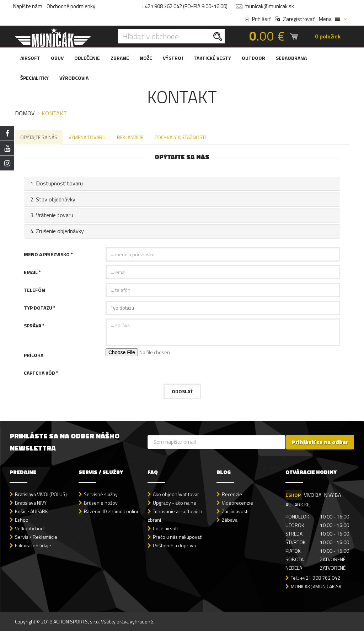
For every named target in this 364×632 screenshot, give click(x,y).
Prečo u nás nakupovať (177, 538)
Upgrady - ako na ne (175, 503)
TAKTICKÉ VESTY (212, 58)
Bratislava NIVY (31, 503)
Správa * (34, 326)
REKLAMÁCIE (132, 138)
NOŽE (146, 58)
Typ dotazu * (40, 308)
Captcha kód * (41, 373)
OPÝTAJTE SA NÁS (39, 138)
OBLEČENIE (87, 58)
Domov (25, 113)
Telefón (34, 291)
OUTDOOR (253, 58)
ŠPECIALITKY (34, 78)
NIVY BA (334, 496)
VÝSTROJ (173, 58)
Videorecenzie (237, 503)
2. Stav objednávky (52, 200)
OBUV (57, 58)
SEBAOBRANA (291, 58)
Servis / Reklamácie (36, 538)
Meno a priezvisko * (48, 255)
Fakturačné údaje (33, 546)
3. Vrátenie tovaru (51, 216)
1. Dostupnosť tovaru (56, 184)
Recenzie (232, 495)
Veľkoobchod (29, 529)
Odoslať (182, 392)
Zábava (230, 520)
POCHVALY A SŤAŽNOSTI (183, 138)
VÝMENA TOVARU (88, 138)
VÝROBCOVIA (74, 78)
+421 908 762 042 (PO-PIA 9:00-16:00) (184, 6)
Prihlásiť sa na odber (320, 443)
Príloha (34, 356)
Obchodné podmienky (71, 6)
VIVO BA (313, 496)
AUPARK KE (298, 505)
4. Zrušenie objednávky (56, 232)
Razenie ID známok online (112, 512)
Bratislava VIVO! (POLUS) (41, 495)
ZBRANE (120, 58)
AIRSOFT (30, 58)
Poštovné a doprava (174, 546)
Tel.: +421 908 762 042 (315, 578)
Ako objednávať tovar (176, 495)
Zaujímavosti (235, 512)
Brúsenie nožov (101, 503)
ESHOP (293, 496)
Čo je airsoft (165, 529)
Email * (32, 273)
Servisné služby (101, 495)
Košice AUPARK (31, 512)
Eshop (22, 520)
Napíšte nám (28, 6)
